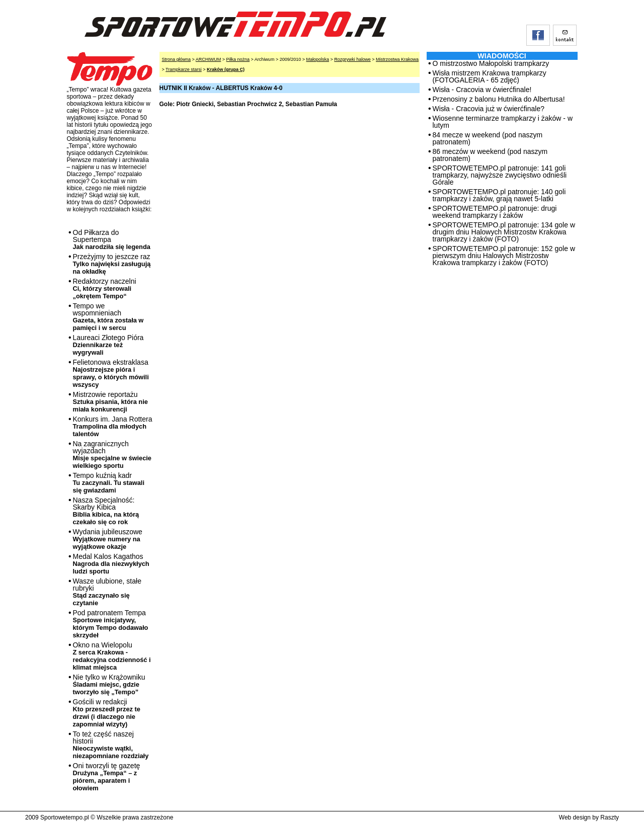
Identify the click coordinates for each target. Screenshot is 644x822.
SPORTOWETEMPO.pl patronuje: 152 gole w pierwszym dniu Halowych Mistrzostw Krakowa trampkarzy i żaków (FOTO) (504, 256)
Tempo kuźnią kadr (109, 483)
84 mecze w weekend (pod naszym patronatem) (488, 138)
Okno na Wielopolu (112, 656)
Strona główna (177, 59)
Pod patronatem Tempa (111, 624)
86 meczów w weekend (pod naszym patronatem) (490, 155)
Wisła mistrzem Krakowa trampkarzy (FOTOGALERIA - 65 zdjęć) (490, 76)
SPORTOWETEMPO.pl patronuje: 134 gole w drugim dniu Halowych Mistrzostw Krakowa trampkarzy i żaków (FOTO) (504, 232)
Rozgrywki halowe (352, 59)
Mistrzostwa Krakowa (397, 59)
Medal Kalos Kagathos (111, 564)
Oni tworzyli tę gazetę (107, 777)
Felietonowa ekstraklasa (111, 373)
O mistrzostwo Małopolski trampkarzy (491, 63)
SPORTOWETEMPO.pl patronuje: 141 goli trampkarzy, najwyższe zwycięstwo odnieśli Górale (500, 175)
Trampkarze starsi (184, 69)
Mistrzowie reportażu (110, 402)
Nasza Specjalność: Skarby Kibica (106, 511)
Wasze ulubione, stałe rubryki (107, 592)
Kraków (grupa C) (226, 69)
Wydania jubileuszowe (108, 539)
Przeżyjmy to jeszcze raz (112, 264)
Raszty (610, 817)
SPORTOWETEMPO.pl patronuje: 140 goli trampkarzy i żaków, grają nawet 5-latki (499, 195)
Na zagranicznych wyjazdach (112, 455)
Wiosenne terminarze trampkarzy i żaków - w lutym (503, 122)
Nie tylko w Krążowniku (109, 684)
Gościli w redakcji (107, 713)
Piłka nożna (238, 59)
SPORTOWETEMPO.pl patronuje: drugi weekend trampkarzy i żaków (495, 212)
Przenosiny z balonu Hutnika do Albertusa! (499, 99)
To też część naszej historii (111, 745)
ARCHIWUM (209, 59)
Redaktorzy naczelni (105, 289)
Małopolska (317, 59)
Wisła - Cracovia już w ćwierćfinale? (489, 109)
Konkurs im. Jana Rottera (113, 426)
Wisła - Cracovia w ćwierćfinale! (482, 90)
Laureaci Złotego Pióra (108, 345)
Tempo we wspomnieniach (108, 317)
